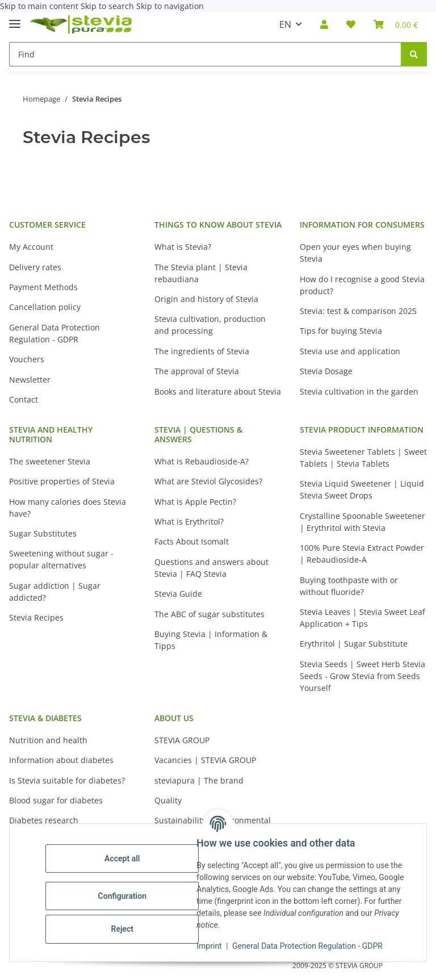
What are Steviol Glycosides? (208, 481)
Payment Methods (43, 287)
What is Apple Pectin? (195, 502)
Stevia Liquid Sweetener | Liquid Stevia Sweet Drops (362, 489)
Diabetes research (44, 820)
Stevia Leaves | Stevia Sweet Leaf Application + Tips (362, 618)
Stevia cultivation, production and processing (210, 325)
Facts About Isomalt (192, 541)
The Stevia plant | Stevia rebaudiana (201, 273)
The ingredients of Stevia (202, 351)
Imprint (212, 946)
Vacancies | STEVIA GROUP (205, 760)
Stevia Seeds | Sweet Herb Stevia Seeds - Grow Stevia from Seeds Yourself (362, 676)
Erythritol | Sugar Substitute (354, 644)
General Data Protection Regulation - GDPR (310, 946)
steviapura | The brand (199, 780)
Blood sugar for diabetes (56, 800)
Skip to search (108, 6)
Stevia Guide (178, 594)
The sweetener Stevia (50, 461)
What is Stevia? (183, 247)
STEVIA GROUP (182, 740)
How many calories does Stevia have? (68, 508)
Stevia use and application (350, 351)
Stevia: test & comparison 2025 (358, 311)
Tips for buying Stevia (341, 331)
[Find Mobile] (205, 54)
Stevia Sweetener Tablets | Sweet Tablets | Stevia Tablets (363, 458)
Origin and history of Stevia (206, 299)
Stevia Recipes (36, 617)
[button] (324, 24)
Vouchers (27, 359)
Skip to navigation (170, 6)
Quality (168, 800)
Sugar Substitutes (43, 533)
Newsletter (30, 380)
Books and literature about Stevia (218, 391)
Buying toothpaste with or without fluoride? (349, 586)
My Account (31, 247)
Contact (24, 399)
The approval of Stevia (197, 371)
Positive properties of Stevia (62, 481)
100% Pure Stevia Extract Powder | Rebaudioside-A (362, 554)
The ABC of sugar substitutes (209, 614)
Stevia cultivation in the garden (359, 391)
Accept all (125, 858)
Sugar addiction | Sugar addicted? (55, 592)
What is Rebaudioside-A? (202, 461)
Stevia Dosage (326, 371)
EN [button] (285, 24)
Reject (125, 929)
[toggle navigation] (15, 19)
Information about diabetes (61, 760)
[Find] (414, 54)
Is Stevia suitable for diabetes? (67, 780)
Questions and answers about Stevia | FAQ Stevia (211, 568)
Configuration (125, 896)
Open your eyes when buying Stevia (355, 253)
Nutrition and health (48, 740)
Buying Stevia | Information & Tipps (211, 640)
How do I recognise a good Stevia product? (362, 285)
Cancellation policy (45, 307)
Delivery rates (35, 267)
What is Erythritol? (189, 522)
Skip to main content (40, 6)
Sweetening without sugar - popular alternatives (61, 559)
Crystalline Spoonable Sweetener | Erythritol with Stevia (362, 522)
